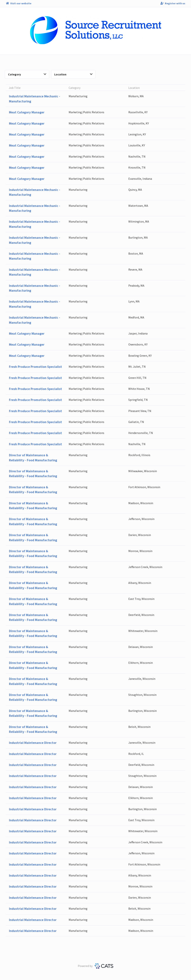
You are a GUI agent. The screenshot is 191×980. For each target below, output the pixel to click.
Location (73, 74)
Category (27, 74)
